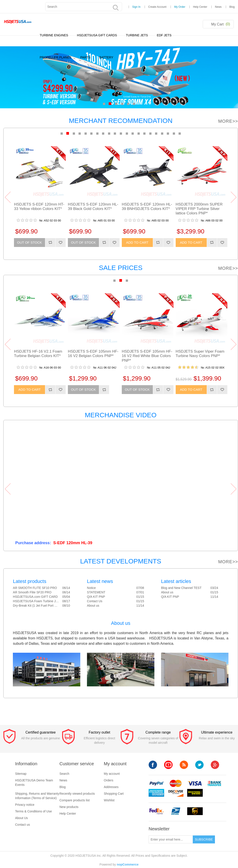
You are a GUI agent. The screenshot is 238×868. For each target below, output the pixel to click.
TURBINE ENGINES (54, 35)
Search (64, 774)
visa (195, 784)
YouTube (168, 765)
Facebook (153, 765)
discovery (176, 793)
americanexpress (156, 793)
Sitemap (21, 774)
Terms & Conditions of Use (33, 811)
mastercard (176, 784)
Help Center (200, 7)
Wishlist (109, 800)
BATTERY (106, 57)
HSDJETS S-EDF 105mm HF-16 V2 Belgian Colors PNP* (93, 354)
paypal (156, 784)
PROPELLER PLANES (56, 57)
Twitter (199, 765)
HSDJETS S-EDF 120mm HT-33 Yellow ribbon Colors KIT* (39, 207)
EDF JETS (164, 35)
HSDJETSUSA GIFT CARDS (97, 35)
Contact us (23, 825)
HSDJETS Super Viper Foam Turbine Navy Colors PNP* (200, 354)
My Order (180, 7)
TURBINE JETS (137, 35)
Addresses (111, 787)
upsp (176, 811)
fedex (156, 811)
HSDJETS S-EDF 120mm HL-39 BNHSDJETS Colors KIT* (147, 207)
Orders (109, 780)
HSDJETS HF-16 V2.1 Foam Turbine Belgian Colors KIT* (38, 354)
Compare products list (75, 800)
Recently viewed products (77, 794)
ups (195, 811)
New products (69, 807)
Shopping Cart (114, 794)
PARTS (85, 57)
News (218, 7)
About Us (22, 818)
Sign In (136, 7)
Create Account (157, 7)
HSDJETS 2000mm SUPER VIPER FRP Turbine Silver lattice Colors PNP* (199, 209)
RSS (184, 765)
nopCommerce (128, 864)
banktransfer (214, 784)
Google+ (215, 765)
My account (112, 774)
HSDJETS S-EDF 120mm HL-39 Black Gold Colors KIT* (93, 207)
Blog (232, 7)
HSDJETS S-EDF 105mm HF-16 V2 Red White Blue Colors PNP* (147, 356)
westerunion (195, 793)
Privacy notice (25, 805)
